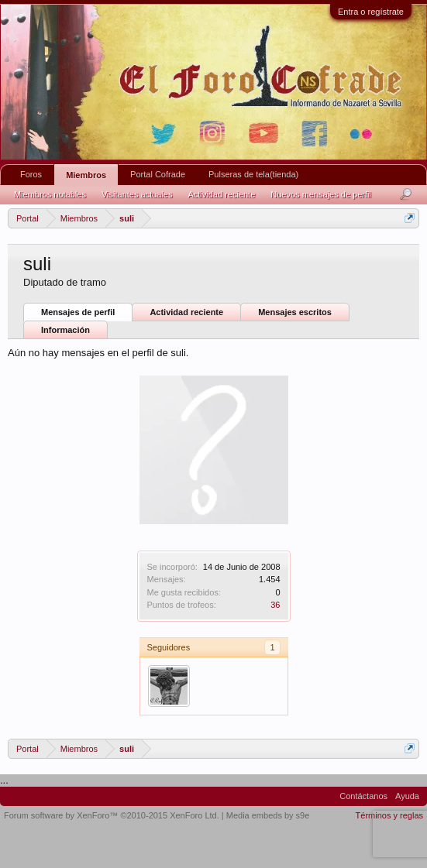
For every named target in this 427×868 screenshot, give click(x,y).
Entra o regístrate (371, 12)
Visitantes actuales (137, 194)
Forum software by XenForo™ (112, 815)
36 (275, 605)
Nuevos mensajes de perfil (321, 194)
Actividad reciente (186, 312)
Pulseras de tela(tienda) (253, 174)
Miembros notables (50, 194)
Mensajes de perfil (78, 312)
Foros (31, 174)
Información (65, 330)
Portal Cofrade (158, 174)
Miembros (86, 175)
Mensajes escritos (295, 312)
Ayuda (407, 796)
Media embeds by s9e (268, 815)
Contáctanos (363, 796)
